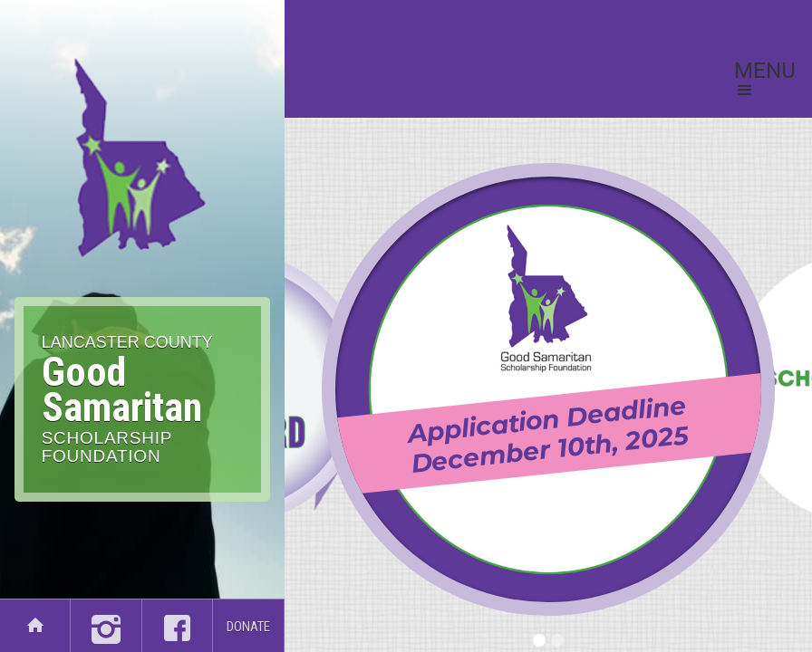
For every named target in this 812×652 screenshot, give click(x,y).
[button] (765, 81)
